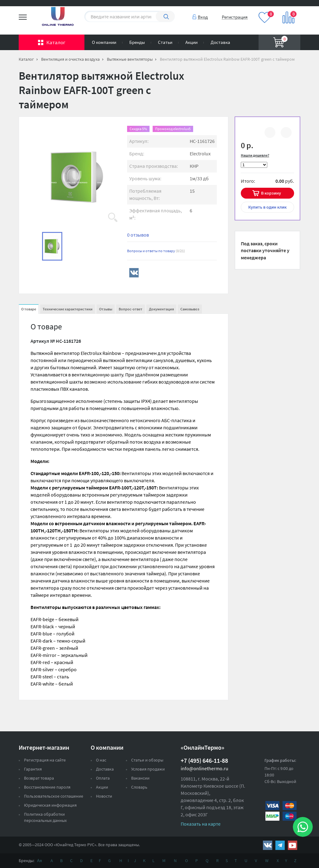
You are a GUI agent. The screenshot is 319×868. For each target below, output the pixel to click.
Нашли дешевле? (255, 155)
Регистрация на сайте (45, 760)
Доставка (220, 42)
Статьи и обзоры (147, 760)
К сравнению (270, 133)
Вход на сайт (285, 9)
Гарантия (33, 769)
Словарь (139, 787)
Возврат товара (39, 778)
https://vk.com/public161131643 (268, 845)
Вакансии (140, 778)
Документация (161, 309)
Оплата (103, 778)
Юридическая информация (50, 805)
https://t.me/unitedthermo (280, 845)
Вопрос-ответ (131, 309)
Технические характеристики (68, 309)
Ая (40, 860)
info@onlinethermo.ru (205, 768)
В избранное (286, 133)
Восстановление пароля (47, 787)
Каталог (56, 42)
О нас (101, 760)
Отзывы (106, 309)
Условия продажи (148, 769)
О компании (104, 42)
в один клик (267, 207)
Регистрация (235, 17)
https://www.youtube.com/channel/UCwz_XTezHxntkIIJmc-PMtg (293, 845)
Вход (203, 17)
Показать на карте (201, 824)
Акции (191, 42)
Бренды (137, 42)
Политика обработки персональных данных (45, 817)
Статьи (165, 42)
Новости (104, 796)
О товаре (29, 309)
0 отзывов (138, 235)
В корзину (271, 193)
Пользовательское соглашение (54, 796)
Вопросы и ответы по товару (156, 251)
